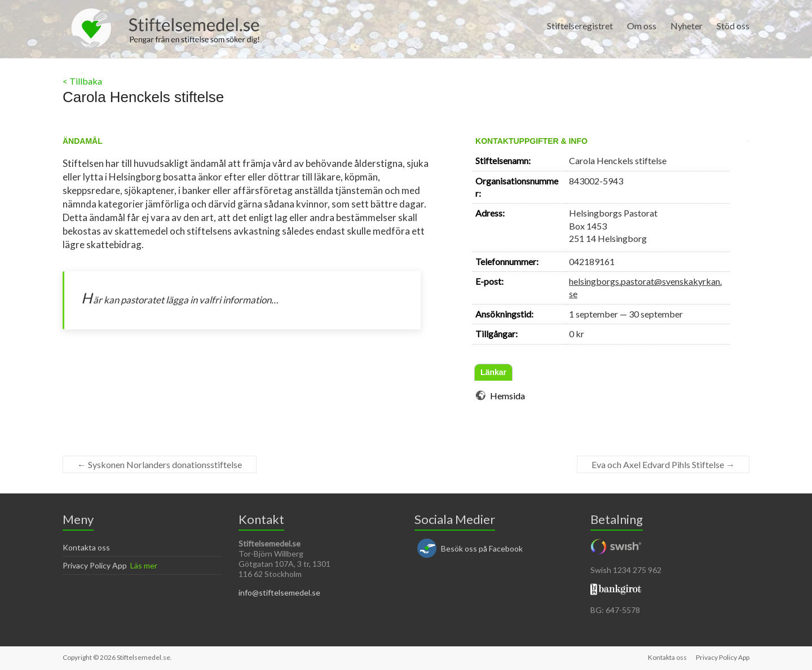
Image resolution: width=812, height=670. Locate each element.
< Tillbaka (82, 81)
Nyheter (687, 26)
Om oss (642, 26)
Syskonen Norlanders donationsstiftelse (160, 464)
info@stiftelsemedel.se (279, 592)
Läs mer (144, 565)
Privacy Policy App (95, 565)
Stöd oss (733, 26)
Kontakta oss (86, 547)
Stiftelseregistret (580, 26)
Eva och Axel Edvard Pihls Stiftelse (663, 464)
